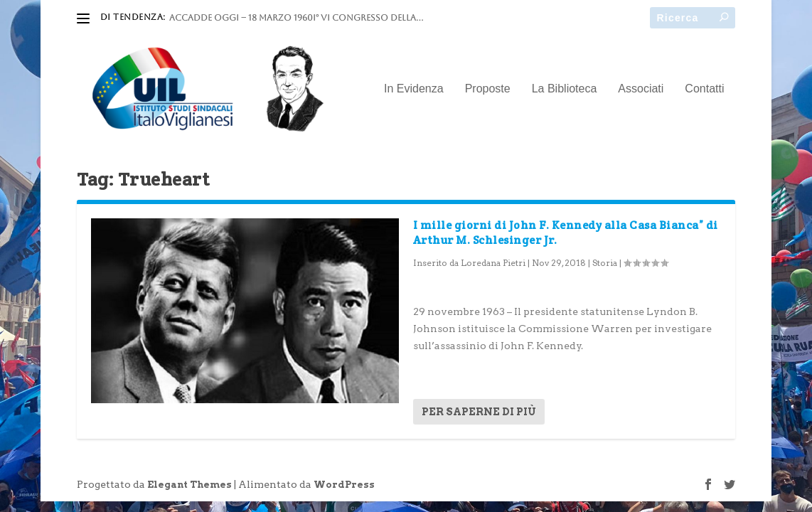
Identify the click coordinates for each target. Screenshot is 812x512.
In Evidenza (414, 89)
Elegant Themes (189, 485)
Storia (605, 263)
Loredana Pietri (493, 263)
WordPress (344, 485)
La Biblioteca (565, 89)
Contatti (704, 89)
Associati (641, 89)
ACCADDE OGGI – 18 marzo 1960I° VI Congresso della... (296, 18)
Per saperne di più (479, 412)
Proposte (488, 89)
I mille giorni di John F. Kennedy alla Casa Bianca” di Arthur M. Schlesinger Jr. (566, 233)
